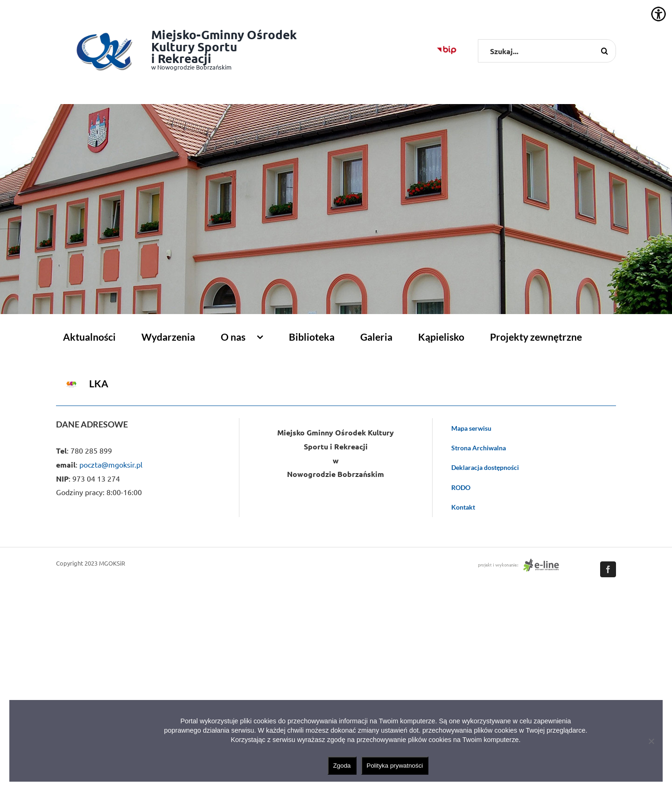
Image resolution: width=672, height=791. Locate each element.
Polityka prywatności (395, 766)
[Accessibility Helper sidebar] (658, 14)
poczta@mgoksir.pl (111, 464)
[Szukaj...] (547, 51)
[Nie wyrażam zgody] (651, 741)
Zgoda (342, 766)
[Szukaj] (604, 51)
